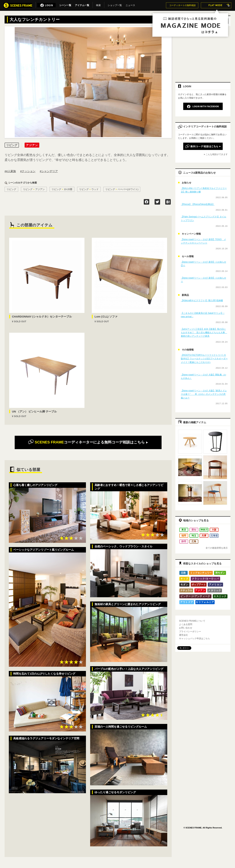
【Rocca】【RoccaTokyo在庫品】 (198, 204)
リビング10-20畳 (62, 189)
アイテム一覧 (82, 5)
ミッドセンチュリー (201, 573)
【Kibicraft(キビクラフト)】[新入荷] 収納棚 (202, 300)
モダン (184, 585)
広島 (194, 541)
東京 (184, 530)
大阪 (214, 530)
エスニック (220, 596)
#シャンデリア (49, 171)
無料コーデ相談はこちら (88, 442)
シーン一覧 (65, 5)
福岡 (184, 536)
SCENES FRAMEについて (192, 621)
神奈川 (204, 530)
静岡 (184, 541)
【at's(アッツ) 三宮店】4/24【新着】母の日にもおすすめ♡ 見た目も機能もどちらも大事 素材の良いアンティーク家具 (204, 333)
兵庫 (204, 536)
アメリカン (216, 585)
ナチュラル (186, 590)
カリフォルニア (205, 602)
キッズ (184, 579)
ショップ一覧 (115, 5)
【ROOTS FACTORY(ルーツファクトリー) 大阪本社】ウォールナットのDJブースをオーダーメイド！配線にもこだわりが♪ (204, 359)
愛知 (194, 530)
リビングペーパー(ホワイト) (122, 189)
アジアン (200, 590)
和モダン (220, 573)
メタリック (215, 590)
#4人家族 (10, 171)
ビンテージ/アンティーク (195, 596)
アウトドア (187, 602)
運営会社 (183, 635)
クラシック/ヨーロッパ (205, 579)
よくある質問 (186, 624)
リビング (11, 189)
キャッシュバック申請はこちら (194, 638)
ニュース (130, 5)
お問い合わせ (186, 628)
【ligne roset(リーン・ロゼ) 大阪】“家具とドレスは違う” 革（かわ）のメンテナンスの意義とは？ (204, 394)
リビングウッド (89, 189)
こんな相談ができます (217, 154)
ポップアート (199, 585)
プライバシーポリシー (190, 632)
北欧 (184, 573)
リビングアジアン (34, 189)
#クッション (28, 171)
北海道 (214, 536)
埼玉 (194, 536)
